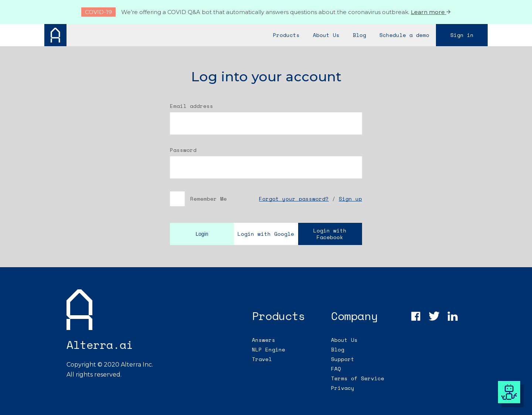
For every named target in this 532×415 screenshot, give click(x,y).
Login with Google (266, 234)
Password (183, 150)
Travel (262, 359)
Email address (192, 106)
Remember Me (198, 199)
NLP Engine (269, 349)
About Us (344, 340)
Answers (264, 340)
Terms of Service (358, 378)
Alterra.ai (100, 345)
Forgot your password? (294, 199)
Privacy (343, 388)
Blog (338, 349)
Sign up (350, 199)
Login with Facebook (330, 234)
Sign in (462, 35)
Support (343, 359)
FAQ (336, 369)
